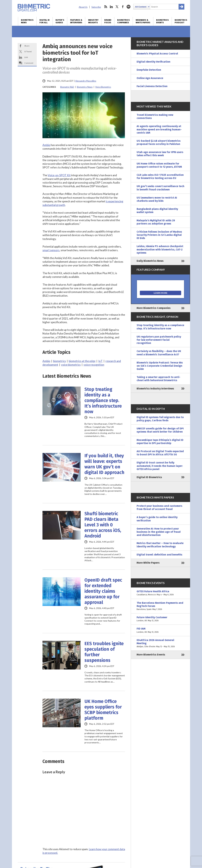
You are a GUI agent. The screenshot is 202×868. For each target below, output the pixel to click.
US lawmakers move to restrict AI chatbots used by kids (157, 199)
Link (26, 57)
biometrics (59, 361)
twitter (117, 7)
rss (106, 7)
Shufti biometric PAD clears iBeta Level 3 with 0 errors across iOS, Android (103, 525)
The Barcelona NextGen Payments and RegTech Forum (160, 606)
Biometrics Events (162, 21)
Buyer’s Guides (60, 21)
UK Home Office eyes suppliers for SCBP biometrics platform (103, 710)
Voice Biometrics (103, 87)
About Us (83, 7)
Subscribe (96, 7)
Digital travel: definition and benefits (159, 555)
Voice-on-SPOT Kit (59, 175)
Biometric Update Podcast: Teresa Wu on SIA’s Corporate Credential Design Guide (160, 366)
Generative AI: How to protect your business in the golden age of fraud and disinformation (159, 532)
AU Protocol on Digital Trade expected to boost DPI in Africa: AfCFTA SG (160, 453)
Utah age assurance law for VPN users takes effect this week (160, 154)
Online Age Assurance (150, 78)
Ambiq (46, 145)
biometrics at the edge (82, 361)
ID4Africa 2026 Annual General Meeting (160, 643)
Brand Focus (108, 21)
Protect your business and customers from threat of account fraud (159, 507)
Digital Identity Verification (153, 62)
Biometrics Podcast (181, 21)
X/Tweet (28, 52)
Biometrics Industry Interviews (155, 389)
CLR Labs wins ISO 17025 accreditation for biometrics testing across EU (160, 176)
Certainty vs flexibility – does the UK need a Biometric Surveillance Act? (159, 353)
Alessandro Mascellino (86, 81)
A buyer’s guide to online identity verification (157, 519)
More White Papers (148, 563)
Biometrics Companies (124, 21)
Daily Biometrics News (150, 261)
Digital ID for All (45, 21)
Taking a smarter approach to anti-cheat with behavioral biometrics (158, 379)
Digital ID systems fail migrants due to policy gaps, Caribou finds (160, 419)
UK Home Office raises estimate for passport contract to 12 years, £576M (159, 165)
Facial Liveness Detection (152, 86)
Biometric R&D (67, 87)
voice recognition (94, 365)
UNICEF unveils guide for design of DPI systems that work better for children (160, 430)
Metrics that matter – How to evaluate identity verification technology (160, 545)
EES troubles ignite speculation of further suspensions (104, 652)
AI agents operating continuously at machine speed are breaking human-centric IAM (159, 129)
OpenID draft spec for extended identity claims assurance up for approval (103, 591)
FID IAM (160, 630)
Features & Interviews (76, 21)
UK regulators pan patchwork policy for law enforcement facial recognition (159, 340)
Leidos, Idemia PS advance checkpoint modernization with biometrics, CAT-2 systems (160, 249)
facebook (123, 7)
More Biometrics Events (151, 655)
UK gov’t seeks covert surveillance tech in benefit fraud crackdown (160, 188)
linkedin (111, 7)
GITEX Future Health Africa (160, 593)
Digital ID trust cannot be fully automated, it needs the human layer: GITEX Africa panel (160, 466)
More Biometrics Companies (154, 308)
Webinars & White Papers (143, 21)
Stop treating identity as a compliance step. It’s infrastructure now (103, 400)
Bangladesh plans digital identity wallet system (157, 211)
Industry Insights (93, 21)
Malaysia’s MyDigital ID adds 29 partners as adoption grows (156, 222)
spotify (129, 7)
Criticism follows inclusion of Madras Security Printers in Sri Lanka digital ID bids (159, 235)
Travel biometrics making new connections (155, 116)
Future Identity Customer (160, 619)
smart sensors (51, 250)
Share (27, 46)
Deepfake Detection (149, 70)
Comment (29, 63)
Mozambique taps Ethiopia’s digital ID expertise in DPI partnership (160, 442)
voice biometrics (71, 365)
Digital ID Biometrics (149, 477)
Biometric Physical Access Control (157, 54)
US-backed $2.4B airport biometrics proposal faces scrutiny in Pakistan (159, 142)
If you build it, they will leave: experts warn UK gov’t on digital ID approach (104, 464)
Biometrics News (27, 21)
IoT (100, 361)
